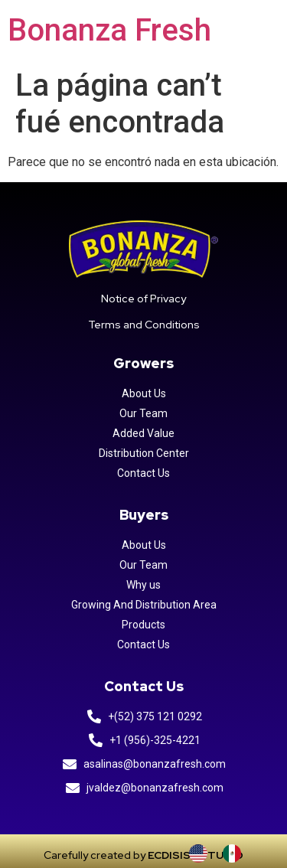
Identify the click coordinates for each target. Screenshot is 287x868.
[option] (236, 853)
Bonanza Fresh (109, 30)
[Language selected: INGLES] (223, 853)
